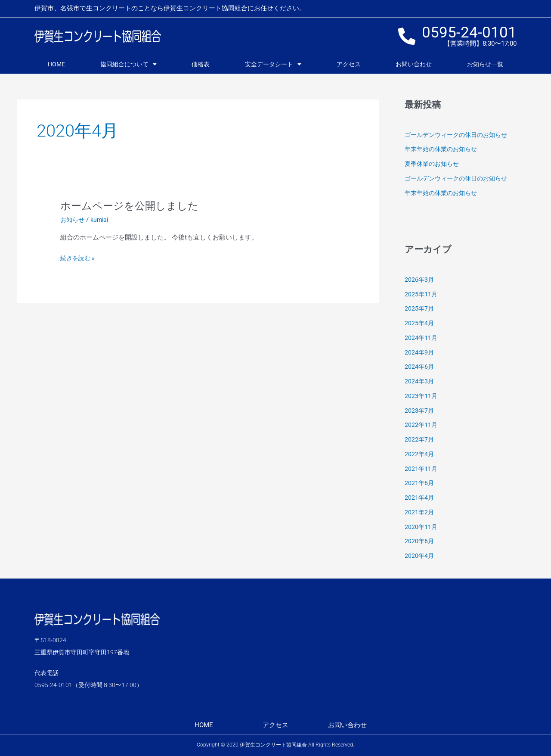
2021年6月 (420, 483)
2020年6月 (420, 541)
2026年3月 (420, 280)
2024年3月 (420, 381)
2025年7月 (420, 308)
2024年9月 (420, 352)
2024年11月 (421, 338)
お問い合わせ (414, 64)
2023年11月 (421, 396)
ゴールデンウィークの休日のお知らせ (460, 135)
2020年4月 (420, 556)
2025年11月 (421, 294)
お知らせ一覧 (485, 64)
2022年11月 (421, 425)
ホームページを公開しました (135, 205)
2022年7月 (420, 439)
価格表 (201, 64)
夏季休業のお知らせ (434, 164)
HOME (56, 64)
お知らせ (73, 220)
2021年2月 (420, 512)
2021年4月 (420, 498)
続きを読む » (79, 258)
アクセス (349, 64)
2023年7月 (420, 411)
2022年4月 (420, 454)
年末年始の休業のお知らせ (443, 149)
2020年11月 (421, 527)
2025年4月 (420, 323)
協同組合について (128, 64)
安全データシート (273, 64)
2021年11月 (421, 469)
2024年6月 (420, 367)
